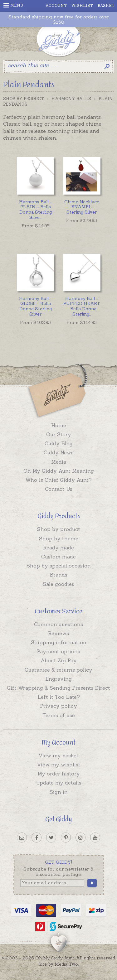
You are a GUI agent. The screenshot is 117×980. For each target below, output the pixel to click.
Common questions (58, 624)
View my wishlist (59, 765)
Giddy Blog (59, 443)
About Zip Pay (59, 660)
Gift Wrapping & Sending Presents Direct (58, 688)
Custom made (58, 557)
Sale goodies (58, 584)
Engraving (59, 679)
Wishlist (82, 5)
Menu (13, 5)
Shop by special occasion (59, 566)
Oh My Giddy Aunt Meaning (59, 471)
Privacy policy (58, 706)
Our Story (59, 434)
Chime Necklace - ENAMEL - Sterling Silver (82, 207)
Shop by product (59, 529)
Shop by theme (59, 538)
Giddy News (59, 452)
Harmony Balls (71, 99)
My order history (59, 774)
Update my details (59, 783)
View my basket (58, 756)
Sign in (59, 792)
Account (56, 5)
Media (59, 462)
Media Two (66, 964)
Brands (58, 575)
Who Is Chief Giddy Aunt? (58, 480)
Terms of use (59, 715)
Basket (106, 5)
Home (59, 425)
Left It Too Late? (59, 697)
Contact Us (59, 489)
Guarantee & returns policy (58, 670)
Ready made (58, 548)
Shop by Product (24, 99)
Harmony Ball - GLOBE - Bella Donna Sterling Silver (36, 306)
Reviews (58, 633)
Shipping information (59, 642)
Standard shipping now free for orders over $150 (59, 20)
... (36, 210)
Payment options (58, 651)
